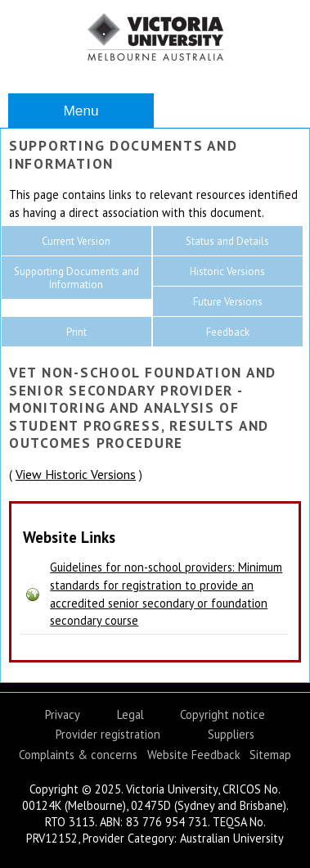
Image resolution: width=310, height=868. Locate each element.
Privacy (63, 714)
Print (76, 332)
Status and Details (227, 241)
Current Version (76, 241)
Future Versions (228, 302)
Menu (81, 111)
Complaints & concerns (78, 755)
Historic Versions (227, 271)
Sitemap (270, 755)
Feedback (228, 332)
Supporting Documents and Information (76, 278)
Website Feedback (194, 755)
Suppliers (231, 734)
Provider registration (108, 734)
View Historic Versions (76, 474)
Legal (130, 714)
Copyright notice (222, 714)
